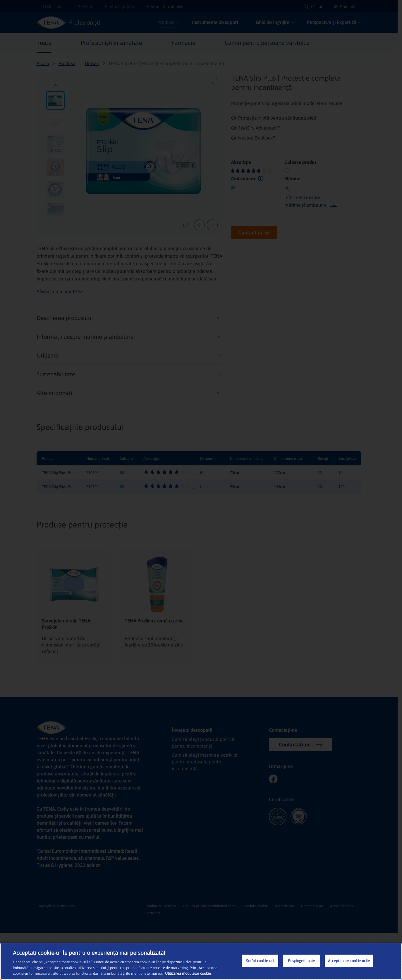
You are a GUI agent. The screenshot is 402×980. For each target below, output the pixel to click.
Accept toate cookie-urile (349, 961)
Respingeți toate (301, 961)
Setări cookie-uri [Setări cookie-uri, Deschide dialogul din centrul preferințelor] (260, 961)
